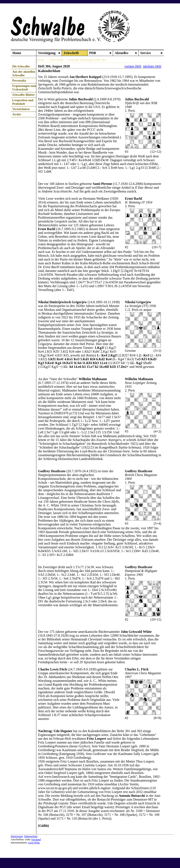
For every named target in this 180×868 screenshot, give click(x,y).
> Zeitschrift (55, 60)
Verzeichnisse (21, 109)
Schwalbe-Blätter (23, 95)
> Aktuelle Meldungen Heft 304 (86, 60)
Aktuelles (121, 53)
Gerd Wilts (34, 843)
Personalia (19, 81)
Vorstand (36, 839)
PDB (93, 53)
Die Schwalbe (21, 66)
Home (17, 53)
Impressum (17, 836)
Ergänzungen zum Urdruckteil (24, 88)
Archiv (17, 114)
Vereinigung (47, 53)
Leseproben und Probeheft (23, 102)
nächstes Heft (152, 66)
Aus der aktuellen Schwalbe (24, 73)
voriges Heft (133, 66)
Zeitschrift (71, 53)
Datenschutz (31, 836)
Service (146, 53)
